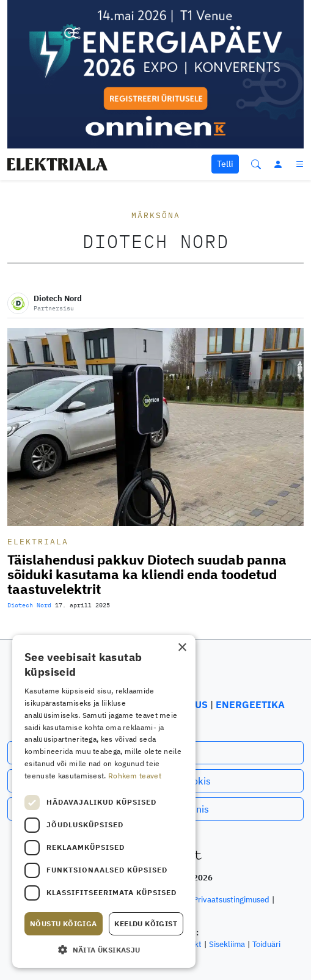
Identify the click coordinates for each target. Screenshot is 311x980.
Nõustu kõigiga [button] (64, 923)
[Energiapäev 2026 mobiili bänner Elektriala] (155, 73)
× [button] (182, 648)
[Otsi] (256, 164)
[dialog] (104, 801)
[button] (104, 949)
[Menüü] (301, 164)
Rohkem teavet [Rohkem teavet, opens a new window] (135, 776)
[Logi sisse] (278, 164)
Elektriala (38, 542)
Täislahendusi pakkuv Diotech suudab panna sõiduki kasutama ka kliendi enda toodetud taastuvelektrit (147, 574)
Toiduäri (266, 944)
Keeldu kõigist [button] (146, 923)
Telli (225, 164)
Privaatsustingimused (231, 900)
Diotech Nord (29, 605)
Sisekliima (227, 944)
